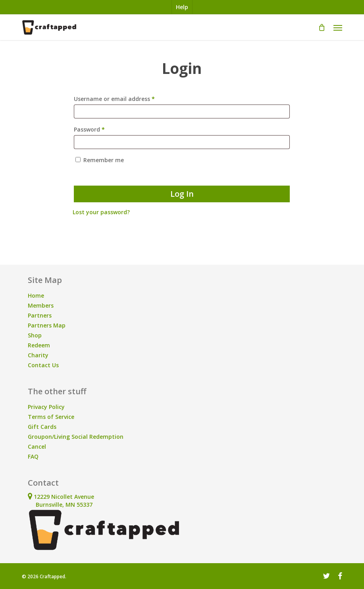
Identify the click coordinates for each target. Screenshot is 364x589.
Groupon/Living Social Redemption (76, 437)
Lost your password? (101, 212)
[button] (338, 27)
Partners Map (47, 325)
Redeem (39, 345)
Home (36, 295)
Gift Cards (42, 427)
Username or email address (126, 98)
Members (41, 305)
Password (101, 129)
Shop (35, 335)
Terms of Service (51, 417)
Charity (38, 355)
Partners (40, 315)
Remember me (104, 160)
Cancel (37, 447)
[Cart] (322, 27)
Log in (182, 194)
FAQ (33, 456)
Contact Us (43, 365)
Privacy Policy (46, 407)
